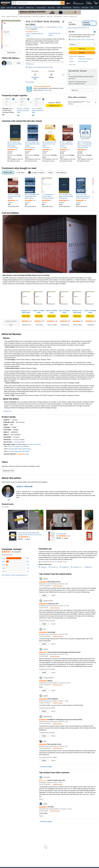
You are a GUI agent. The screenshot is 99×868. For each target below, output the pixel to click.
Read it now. (48, 90)
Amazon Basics (41, 8)
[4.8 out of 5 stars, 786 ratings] (30, 150)
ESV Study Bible (61, 534)
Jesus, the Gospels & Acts (70, 17)
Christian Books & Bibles (25, 17)
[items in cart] (96, 3)
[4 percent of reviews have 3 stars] (15, 565)
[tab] (43, 567)
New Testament (58, 17)
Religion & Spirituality (12, 17)
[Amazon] (6, 3)
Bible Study (50, 17)
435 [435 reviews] (68, 200)
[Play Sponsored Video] (26, 520)
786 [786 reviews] (34, 200)
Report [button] (53, 595)
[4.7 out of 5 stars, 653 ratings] (47, 150)
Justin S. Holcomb (33, 27)
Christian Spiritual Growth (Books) (19, 451)
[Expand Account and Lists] (84, 4)
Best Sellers (51, 8)
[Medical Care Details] (35, 8)
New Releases (67, 8)
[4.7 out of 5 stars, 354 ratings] (65, 150)
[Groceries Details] (80, 8)
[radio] (75, 23)
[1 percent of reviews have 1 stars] (15, 571)
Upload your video (8, 471)
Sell (92, 8)
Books (59, 8)
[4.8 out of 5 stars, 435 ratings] (12, 150)
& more (60, 27)
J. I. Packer (48, 27)
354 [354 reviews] (17, 200)
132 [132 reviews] (85, 200)
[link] (23, 102)
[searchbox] (38, 3)
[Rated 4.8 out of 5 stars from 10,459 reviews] (69, 536)
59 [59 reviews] (51, 200)
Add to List (75, 90)
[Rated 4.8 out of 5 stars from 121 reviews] (31, 537)
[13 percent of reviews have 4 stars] (15, 562)
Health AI (21, 8)
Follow (18, 63)
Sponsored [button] (5, 507)
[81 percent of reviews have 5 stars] (15, 558)
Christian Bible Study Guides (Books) (20, 449)
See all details (30, 82)
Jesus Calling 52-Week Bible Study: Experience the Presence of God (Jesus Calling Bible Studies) (30, 534)
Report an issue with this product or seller (39, 67)
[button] (3, 8)
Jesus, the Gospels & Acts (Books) (18, 446)
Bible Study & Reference (39, 17)
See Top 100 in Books (34, 444)
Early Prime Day (12, 8)
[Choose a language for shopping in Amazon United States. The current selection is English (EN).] (68, 3)
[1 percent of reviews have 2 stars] (15, 568)
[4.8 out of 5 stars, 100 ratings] (82, 150)
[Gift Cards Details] (89, 8)
